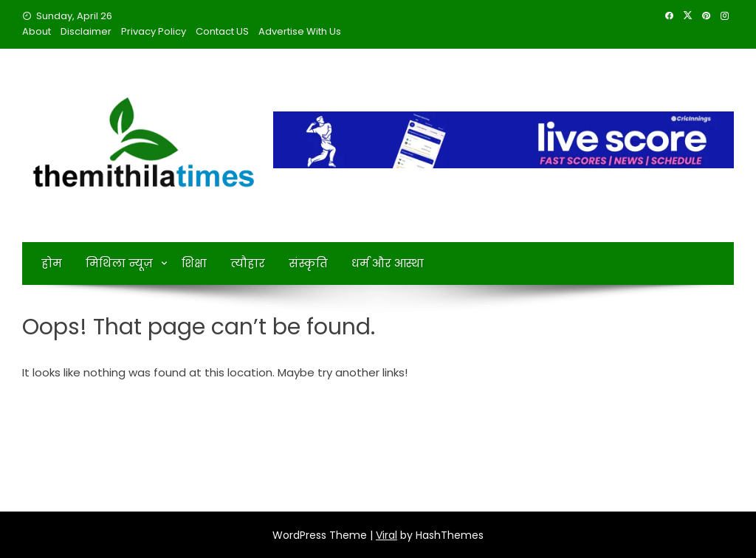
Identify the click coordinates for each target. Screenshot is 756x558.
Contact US (222, 31)
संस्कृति (308, 263)
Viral (386, 535)
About (37, 31)
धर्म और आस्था (388, 263)
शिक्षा (194, 263)
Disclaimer (86, 31)
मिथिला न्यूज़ (119, 263)
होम (52, 263)
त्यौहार (248, 263)
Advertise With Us (300, 31)
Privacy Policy (154, 31)
